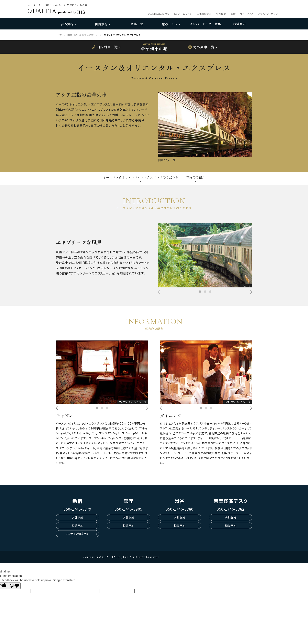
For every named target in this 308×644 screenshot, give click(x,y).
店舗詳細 (77, 517)
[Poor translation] (14, 586)
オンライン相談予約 (77, 534)
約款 (233, 14)
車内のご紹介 (196, 177)
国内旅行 (103, 24)
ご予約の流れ (204, 14)
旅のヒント (171, 24)
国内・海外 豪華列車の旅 (81, 35)
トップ (59, 35)
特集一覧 (137, 24)
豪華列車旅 (154, 48)
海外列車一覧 (204, 47)
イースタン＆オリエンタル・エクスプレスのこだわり (141, 177)
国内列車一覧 (107, 47)
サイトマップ (247, 14)
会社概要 (221, 14)
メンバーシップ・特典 (205, 24)
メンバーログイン (183, 14)
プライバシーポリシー (269, 14)
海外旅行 (69, 24)
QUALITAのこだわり (159, 14)
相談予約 (77, 526)
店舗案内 (239, 24)
